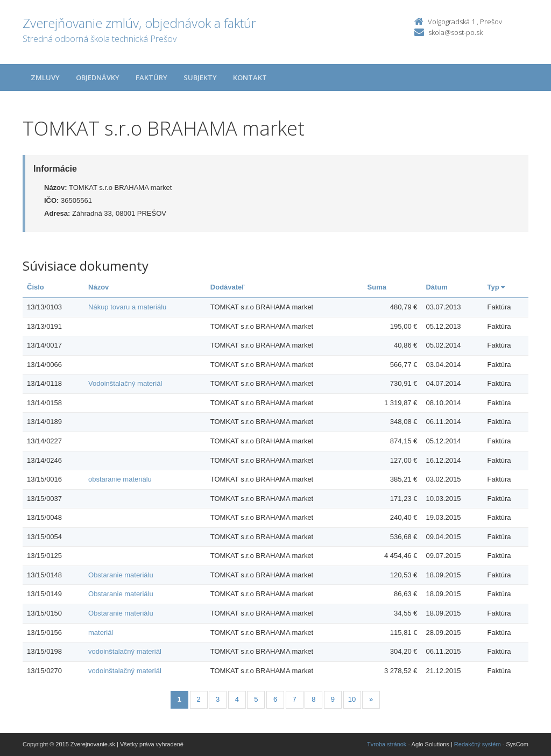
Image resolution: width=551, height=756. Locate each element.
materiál (101, 633)
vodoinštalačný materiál (125, 651)
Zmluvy (45, 77)
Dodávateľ (228, 287)
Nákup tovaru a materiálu (127, 307)
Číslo (36, 287)
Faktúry (151, 77)
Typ (496, 287)
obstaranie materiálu (120, 479)
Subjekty (200, 77)
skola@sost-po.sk (455, 32)
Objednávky (98, 77)
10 (352, 699)
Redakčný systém (478, 744)
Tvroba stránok (387, 744)
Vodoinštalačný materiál (125, 383)
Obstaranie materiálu (121, 575)
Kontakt (250, 77)
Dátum (436, 287)
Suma (377, 287)
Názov (98, 287)
